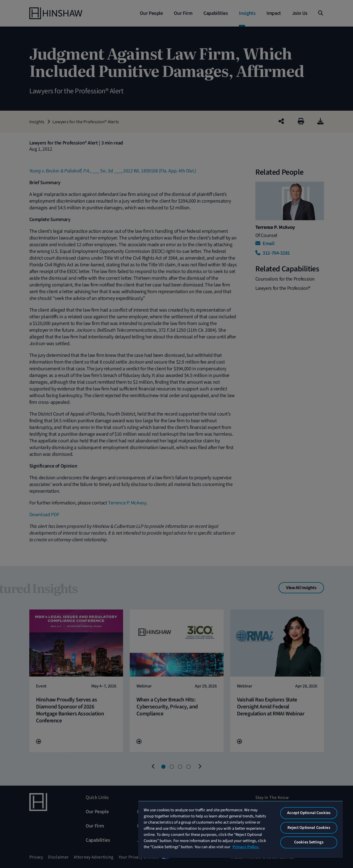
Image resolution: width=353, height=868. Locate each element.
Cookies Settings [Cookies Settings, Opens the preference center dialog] (309, 842)
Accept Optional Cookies (309, 813)
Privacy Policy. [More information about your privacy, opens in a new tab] (246, 847)
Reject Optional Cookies (309, 828)
